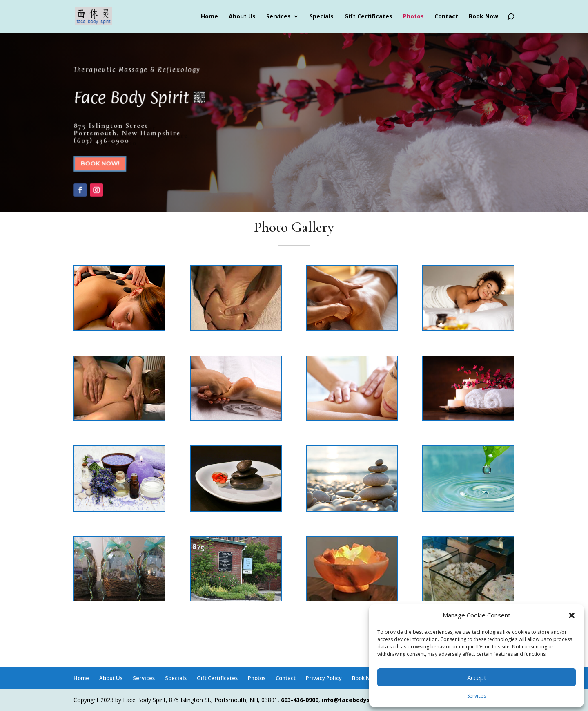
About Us (242, 17)
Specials (322, 17)
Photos (413, 17)
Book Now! (102, 164)
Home (209, 17)
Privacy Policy (324, 678)
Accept (477, 677)
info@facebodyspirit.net (358, 700)
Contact (446, 17)
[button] (572, 615)
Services (477, 696)
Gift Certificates (368, 17)
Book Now (483, 17)
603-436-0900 (300, 700)
